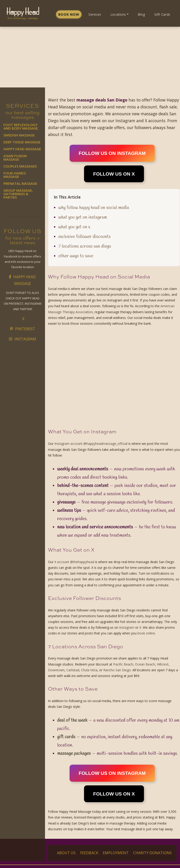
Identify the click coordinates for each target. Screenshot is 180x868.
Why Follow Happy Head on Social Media (94, 208)
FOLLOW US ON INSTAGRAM (112, 153)
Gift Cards (162, 14)
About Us (66, 853)
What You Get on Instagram (83, 217)
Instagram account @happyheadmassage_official (91, 444)
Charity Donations (152, 853)
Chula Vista (89, 670)
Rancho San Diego (117, 670)
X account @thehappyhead (74, 562)
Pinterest (23, 329)
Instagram (22, 339)
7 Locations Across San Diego (85, 246)
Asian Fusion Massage (15, 158)
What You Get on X (74, 227)
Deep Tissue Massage (22, 142)
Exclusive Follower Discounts (84, 237)
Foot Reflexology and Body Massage (21, 126)
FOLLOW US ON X (114, 174)
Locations (118, 14)
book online (146, 633)
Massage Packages (74, 754)
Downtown (56, 670)
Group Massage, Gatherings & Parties (18, 194)
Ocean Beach (145, 664)
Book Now (69, 14)
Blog (141, 14)
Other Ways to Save (76, 256)
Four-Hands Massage (15, 175)
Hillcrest (163, 664)
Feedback (89, 853)
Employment (116, 853)
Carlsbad (73, 670)
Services (95, 14)
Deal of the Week (72, 720)
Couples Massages (20, 166)
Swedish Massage (19, 135)
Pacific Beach (123, 664)
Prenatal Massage (20, 183)
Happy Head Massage (22, 149)
